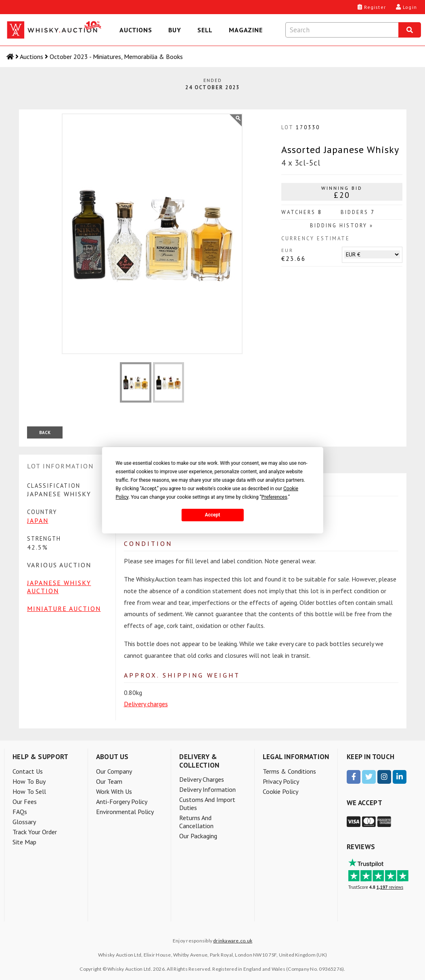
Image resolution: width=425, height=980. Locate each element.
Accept (213, 515)
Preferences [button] (274, 497)
